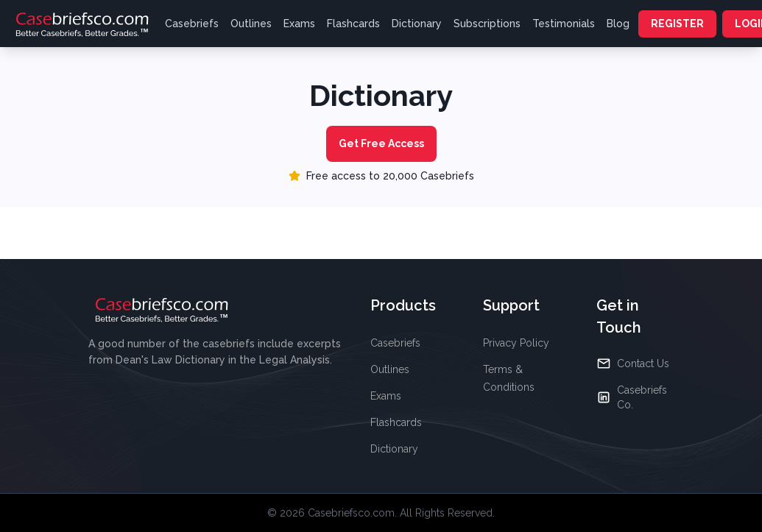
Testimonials (564, 24)
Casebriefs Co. (632, 397)
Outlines (251, 24)
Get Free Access (381, 143)
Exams (299, 24)
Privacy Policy (516, 343)
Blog (618, 24)
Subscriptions (487, 24)
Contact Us (633, 363)
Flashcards (353, 24)
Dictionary (417, 24)
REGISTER (677, 24)
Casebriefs (192, 24)
